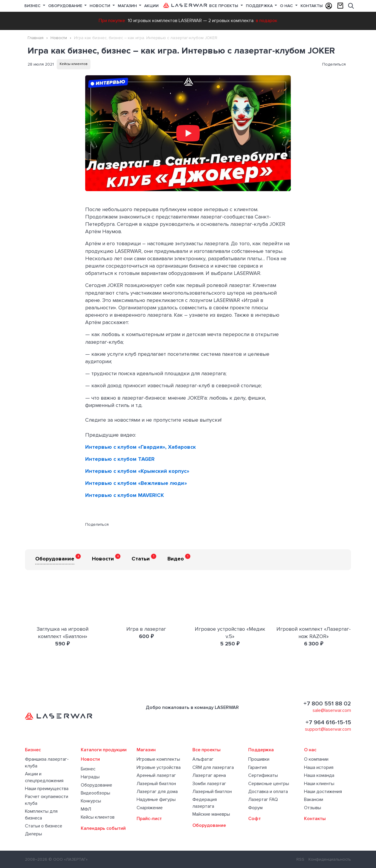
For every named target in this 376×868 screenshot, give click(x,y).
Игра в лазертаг (146, 629)
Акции (151, 6)
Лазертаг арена (209, 775)
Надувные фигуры (156, 799)
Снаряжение (150, 808)
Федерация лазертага (205, 803)
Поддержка (260, 6)
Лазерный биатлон (156, 784)
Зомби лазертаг (209, 784)
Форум (255, 808)
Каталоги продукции (104, 750)
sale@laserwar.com (332, 710)
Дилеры (33, 834)
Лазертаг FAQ (263, 799)
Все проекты (207, 750)
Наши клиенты (319, 784)
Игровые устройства (159, 767)
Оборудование (66, 6)
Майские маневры (211, 814)
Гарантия (257, 767)
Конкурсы (91, 801)
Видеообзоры (95, 793)
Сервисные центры (269, 784)
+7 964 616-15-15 (328, 722)
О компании (316, 759)
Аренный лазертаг (156, 775)
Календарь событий (103, 828)
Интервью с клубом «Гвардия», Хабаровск (141, 447)
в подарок (267, 21)
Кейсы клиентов (74, 64)
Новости (100, 6)
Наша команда (319, 775)
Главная (36, 38)
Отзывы (313, 808)
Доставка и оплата (268, 792)
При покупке (112, 21)
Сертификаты (263, 775)
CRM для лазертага (213, 767)
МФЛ (86, 809)
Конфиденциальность (330, 859)
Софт (255, 819)
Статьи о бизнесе (44, 826)
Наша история (319, 767)
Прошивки (259, 759)
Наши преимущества (47, 789)
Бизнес (33, 6)
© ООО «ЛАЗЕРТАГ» (68, 859)
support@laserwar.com (328, 729)
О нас (287, 6)
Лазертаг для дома (157, 792)
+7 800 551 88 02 (327, 704)
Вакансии (314, 799)
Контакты (312, 6)
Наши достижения (323, 792)
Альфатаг (203, 759)
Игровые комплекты (158, 759)
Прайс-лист (149, 819)
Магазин (128, 6)
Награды (90, 777)
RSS (300, 859)
